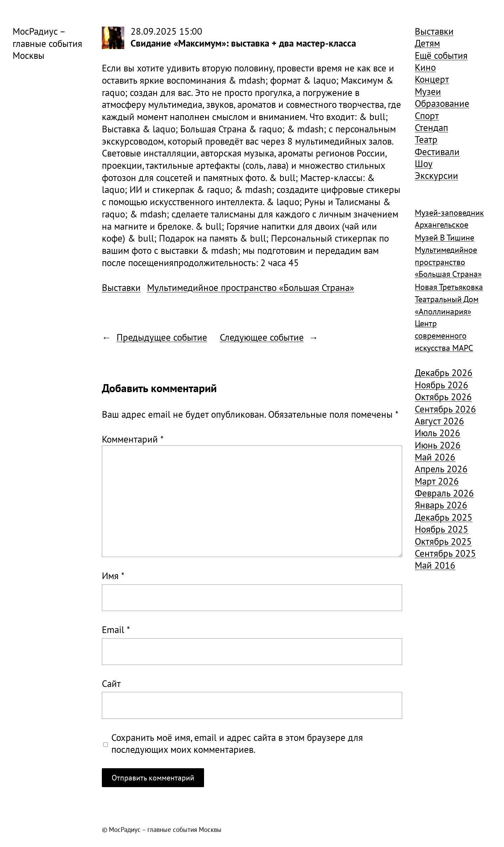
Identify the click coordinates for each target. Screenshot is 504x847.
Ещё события (441, 55)
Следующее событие (262, 337)
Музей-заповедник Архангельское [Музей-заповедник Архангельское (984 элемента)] (449, 219)
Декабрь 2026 (444, 373)
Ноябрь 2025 (442, 529)
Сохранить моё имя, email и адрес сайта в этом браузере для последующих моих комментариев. (237, 744)
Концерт (432, 79)
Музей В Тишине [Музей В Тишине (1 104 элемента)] (444, 238)
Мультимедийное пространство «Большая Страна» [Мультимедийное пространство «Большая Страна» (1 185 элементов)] (448, 262)
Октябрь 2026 (443, 397)
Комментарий (133, 439)
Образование (442, 103)
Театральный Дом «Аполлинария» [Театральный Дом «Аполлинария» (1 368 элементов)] (447, 305)
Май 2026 (435, 457)
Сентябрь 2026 (445, 409)
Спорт (427, 116)
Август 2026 (439, 421)
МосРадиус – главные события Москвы (47, 43)
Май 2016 (435, 565)
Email (116, 630)
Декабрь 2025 (444, 517)
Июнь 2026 (438, 445)
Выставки (121, 287)
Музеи (428, 91)
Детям (427, 43)
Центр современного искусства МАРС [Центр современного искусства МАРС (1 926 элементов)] (444, 335)
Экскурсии (436, 175)
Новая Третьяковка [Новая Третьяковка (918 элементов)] (449, 287)
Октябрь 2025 (443, 541)
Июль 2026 (437, 433)
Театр (426, 139)
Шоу (424, 164)
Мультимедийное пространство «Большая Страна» (251, 287)
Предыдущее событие (162, 337)
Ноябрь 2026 (442, 385)
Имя (113, 576)
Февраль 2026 (444, 493)
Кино (425, 67)
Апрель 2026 (441, 469)
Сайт (111, 683)
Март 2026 (437, 481)
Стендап (431, 127)
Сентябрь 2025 (445, 553)
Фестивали (437, 152)
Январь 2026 (441, 505)
